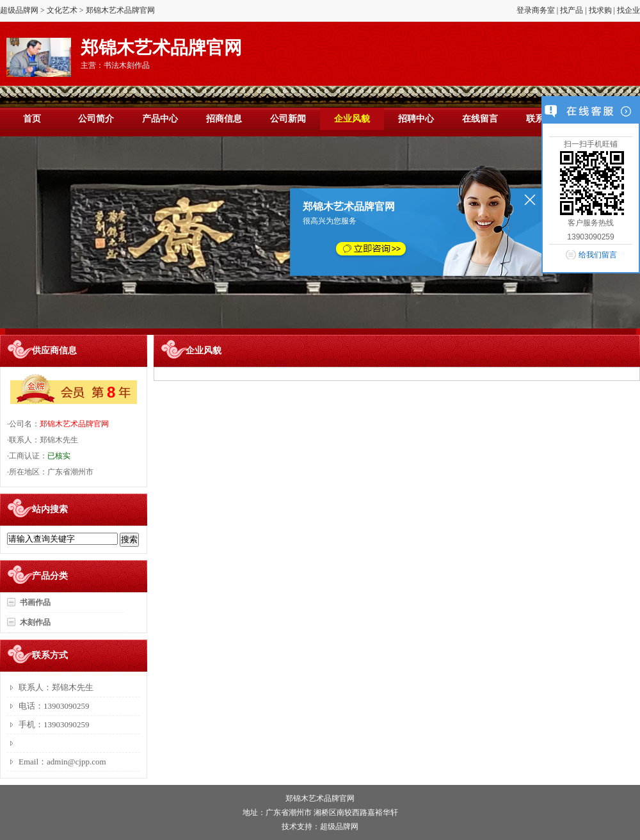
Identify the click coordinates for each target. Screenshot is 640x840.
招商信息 (224, 119)
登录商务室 (536, 10)
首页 (32, 119)
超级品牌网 (19, 10)
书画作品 (35, 602)
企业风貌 (352, 119)
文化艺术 (62, 10)
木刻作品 (35, 622)
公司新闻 (288, 119)
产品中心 (160, 119)
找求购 (600, 10)
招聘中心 (416, 119)
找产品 (572, 10)
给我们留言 (598, 255)
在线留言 (480, 119)
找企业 (628, 10)
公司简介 (96, 119)
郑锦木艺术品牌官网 (74, 424)
